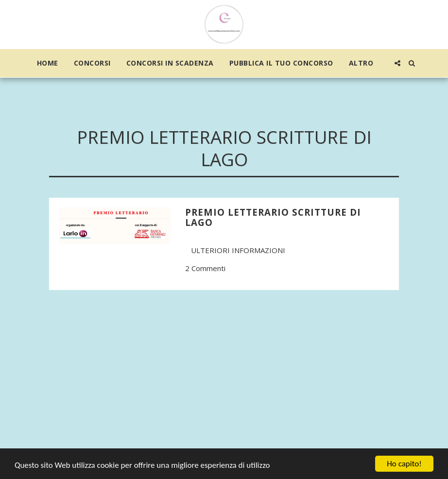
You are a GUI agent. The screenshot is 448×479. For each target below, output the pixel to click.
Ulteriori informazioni (238, 250)
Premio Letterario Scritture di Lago (273, 217)
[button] (397, 63)
